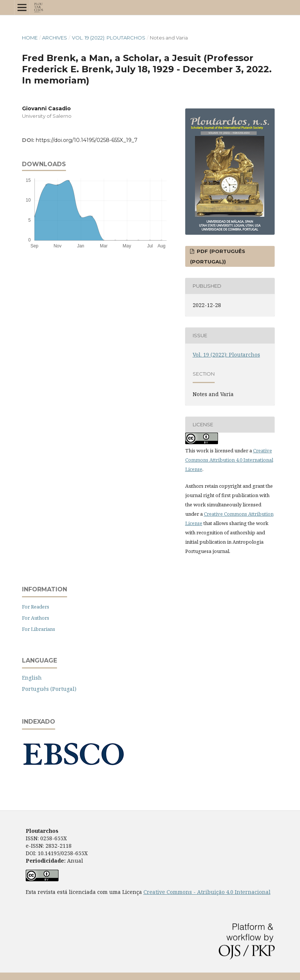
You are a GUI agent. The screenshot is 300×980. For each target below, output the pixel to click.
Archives (55, 38)
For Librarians (39, 629)
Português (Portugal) (49, 689)
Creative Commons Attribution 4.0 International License (229, 460)
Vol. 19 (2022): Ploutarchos (109, 38)
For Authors (36, 618)
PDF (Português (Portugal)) (218, 256)
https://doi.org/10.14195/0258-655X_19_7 (87, 140)
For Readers (36, 607)
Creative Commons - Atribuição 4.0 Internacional (207, 892)
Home (30, 38)
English (32, 678)
